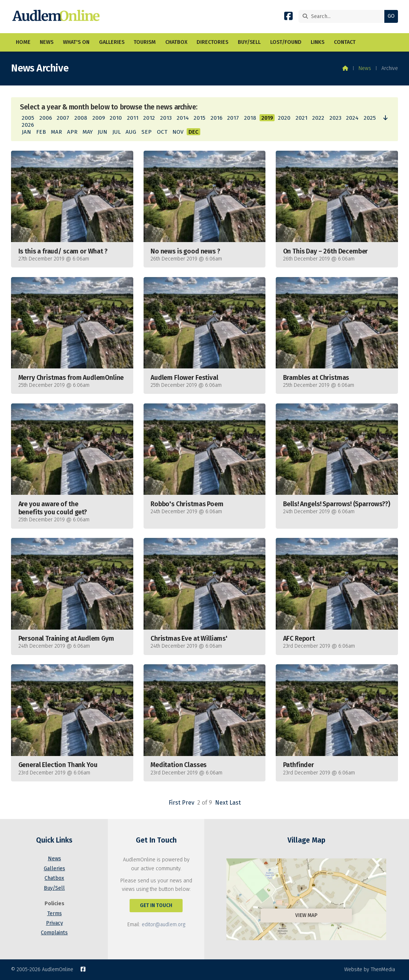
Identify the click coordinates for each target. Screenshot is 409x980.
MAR (56, 132)
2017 (233, 118)
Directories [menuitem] (212, 42)
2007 (63, 118)
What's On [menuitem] (76, 42)
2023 (335, 118)
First (174, 803)
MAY (88, 132)
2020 (284, 118)
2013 (166, 118)
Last (235, 803)
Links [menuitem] (318, 42)
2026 (28, 125)
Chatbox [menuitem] (176, 42)
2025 (370, 118)
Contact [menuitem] (345, 42)
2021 (302, 118)
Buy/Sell (54, 888)
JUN (102, 132)
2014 (183, 118)
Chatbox (54, 878)
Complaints (54, 933)
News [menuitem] (47, 42)
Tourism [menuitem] (145, 42)
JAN (26, 132)
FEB (41, 132)
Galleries (54, 869)
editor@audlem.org (163, 925)
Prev (188, 803)
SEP (147, 132)
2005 (28, 118)
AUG (131, 132)
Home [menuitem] (23, 42)
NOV (178, 132)
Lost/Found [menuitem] (286, 42)
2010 (116, 118)
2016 (216, 118)
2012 (149, 118)
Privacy (54, 923)
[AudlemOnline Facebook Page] (288, 17)
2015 (200, 118)
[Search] (343, 16)
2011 (133, 118)
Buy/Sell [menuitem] (249, 42)
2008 (81, 118)
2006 (46, 118)
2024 (352, 118)
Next (221, 803)
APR (72, 132)
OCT (162, 132)
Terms (54, 913)
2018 (250, 118)
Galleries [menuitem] (112, 42)
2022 (318, 118)
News (365, 68)
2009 (99, 118)
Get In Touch (156, 905)
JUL (117, 132)
